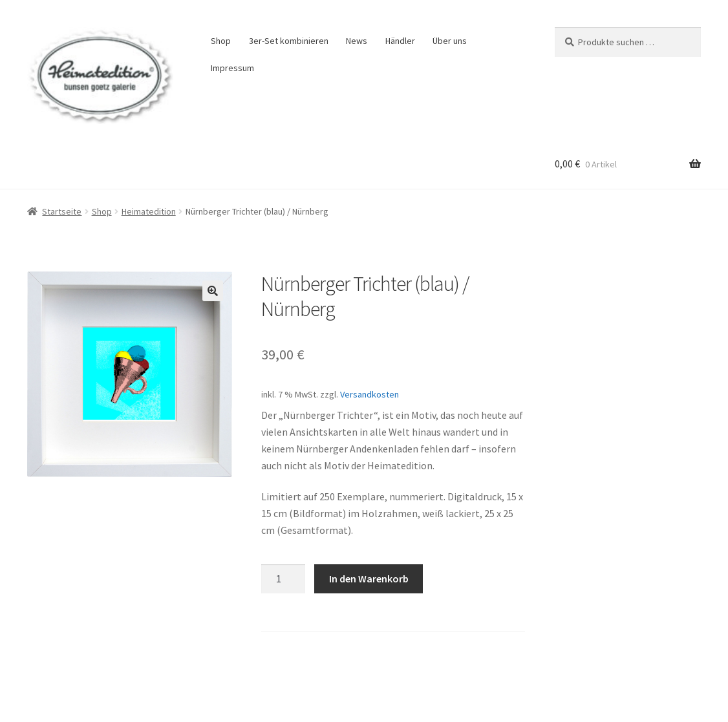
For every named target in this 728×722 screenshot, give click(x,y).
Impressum (232, 68)
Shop (221, 41)
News (357, 41)
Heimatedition (149, 211)
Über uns (450, 41)
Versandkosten (369, 394)
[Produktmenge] (283, 579)
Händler (400, 41)
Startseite (62, 211)
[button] (213, 291)
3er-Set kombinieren (289, 41)
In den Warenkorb (369, 579)
